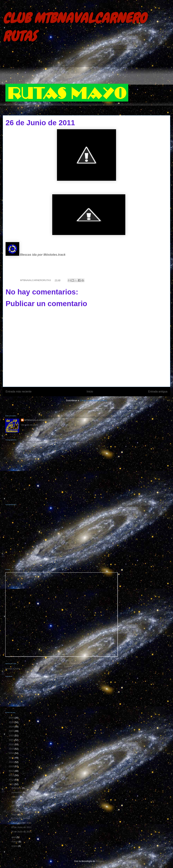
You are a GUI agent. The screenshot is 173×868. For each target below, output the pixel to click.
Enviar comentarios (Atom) (94, 400)
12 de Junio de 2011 (21, 823)
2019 (12, 749)
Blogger (100, 861)
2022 (12, 736)
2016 (12, 762)
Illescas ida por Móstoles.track (43, 255)
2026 (12, 718)
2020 (12, 744)
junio (14, 810)
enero (15, 846)
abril (14, 837)
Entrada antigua (158, 392)
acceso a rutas (13, 669)
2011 (12, 784)
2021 (12, 740)
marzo (15, 842)
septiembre (17, 801)
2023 (12, 731)
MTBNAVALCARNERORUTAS (40, 420)
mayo (15, 815)
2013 (12, 775)
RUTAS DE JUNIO (20, 818)
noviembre (17, 792)
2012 (12, 780)
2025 (12, 722)
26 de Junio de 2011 (21, 832)
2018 (12, 753)
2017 (12, 758)
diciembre (17, 788)
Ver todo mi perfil (30, 425)
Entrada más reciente (19, 392)
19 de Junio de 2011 (21, 827)
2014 (12, 771)
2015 (12, 766)
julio (14, 806)
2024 (12, 727)
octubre (16, 797)
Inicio (90, 392)
